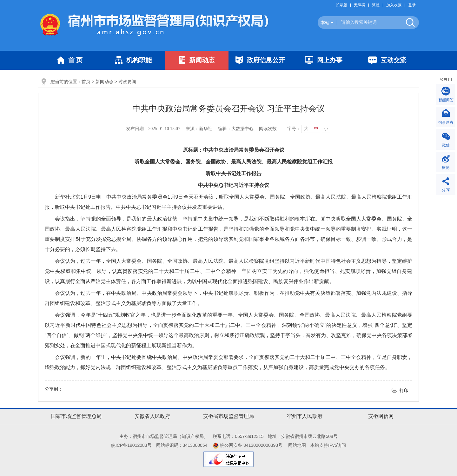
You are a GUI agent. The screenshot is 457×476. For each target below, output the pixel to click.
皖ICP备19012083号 (131, 445)
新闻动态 (104, 82)
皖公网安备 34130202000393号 (248, 445)
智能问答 (446, 100)
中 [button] (316, 129)
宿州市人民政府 (305, 416)
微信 (446, 145)
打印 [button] (404, 390)
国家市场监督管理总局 (76, 416)
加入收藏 (394, 5)
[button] (343, 5)
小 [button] (326, 129)
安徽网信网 (381, 416)
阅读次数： (270, 129)
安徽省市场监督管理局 (228, 416)
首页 (86, 82)
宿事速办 (446, 122)
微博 (446, 168)
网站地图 (297, 445)
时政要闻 (127, 82)
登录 (412, 5)
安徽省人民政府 (152, 416)
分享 (446, 190)
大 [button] (306, 129)
